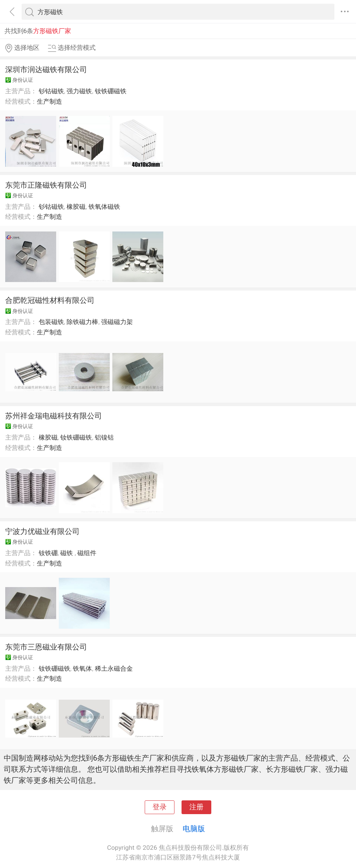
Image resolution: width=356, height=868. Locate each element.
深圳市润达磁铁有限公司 (46, 69)
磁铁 (67, 553)
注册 (196, 807)
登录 (160, 807)
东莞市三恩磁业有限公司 (46, 647)
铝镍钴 (104, 437)
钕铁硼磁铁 (111, 91)
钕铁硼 (48, 553)
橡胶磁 (76, 207)
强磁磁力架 (117, 322)
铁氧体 (82, 668)
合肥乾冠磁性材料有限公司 (50, 300)
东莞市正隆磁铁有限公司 (46, 185)
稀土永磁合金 (114, 668)
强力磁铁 (79, 91)
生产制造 (49, 101)
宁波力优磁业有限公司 (42, 531)
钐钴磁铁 (51, 91)
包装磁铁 (51, 322)
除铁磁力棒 (82, 322)
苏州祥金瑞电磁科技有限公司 (54, 416)
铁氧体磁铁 (104, 207)
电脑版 (194, 829)
